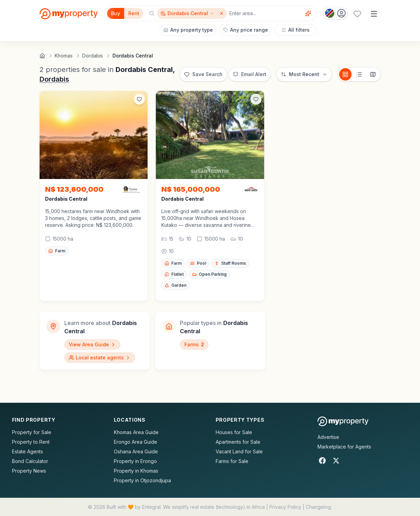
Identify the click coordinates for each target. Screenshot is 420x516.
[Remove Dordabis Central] (222, 13)
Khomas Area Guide (136, 432)
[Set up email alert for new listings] (250, 74)
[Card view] (345, 74)
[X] (336, 461)
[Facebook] (322, 461)
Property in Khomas (136, 471)
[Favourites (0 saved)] (357, 14)
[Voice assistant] (308, 13)
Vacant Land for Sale (239, 451)
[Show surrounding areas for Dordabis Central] (187, 13)
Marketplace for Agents (344, 447)
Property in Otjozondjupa (142, 480)
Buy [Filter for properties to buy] (116, 13)
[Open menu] (374, 14)
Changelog (318, 507)
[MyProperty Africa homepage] (343, 421)
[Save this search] (203, 74)
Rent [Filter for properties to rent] (134, 13)
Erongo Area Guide (136, 442)
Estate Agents (28, 451)
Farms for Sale (232, 461)
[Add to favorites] (139, 99)
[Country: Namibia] (335, 13)
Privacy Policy (285, 507)
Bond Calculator (30, 461)
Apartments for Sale (238, 442)
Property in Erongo (135, 461)
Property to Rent (31, 442)
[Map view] (373, 74)
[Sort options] (304, 74)
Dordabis (54, 79)
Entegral (151, 507)
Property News (29, 471)
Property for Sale (32, 432)
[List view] (359, 74)
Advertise (328, 437)
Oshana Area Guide (136, 451)
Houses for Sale (234, 432)
